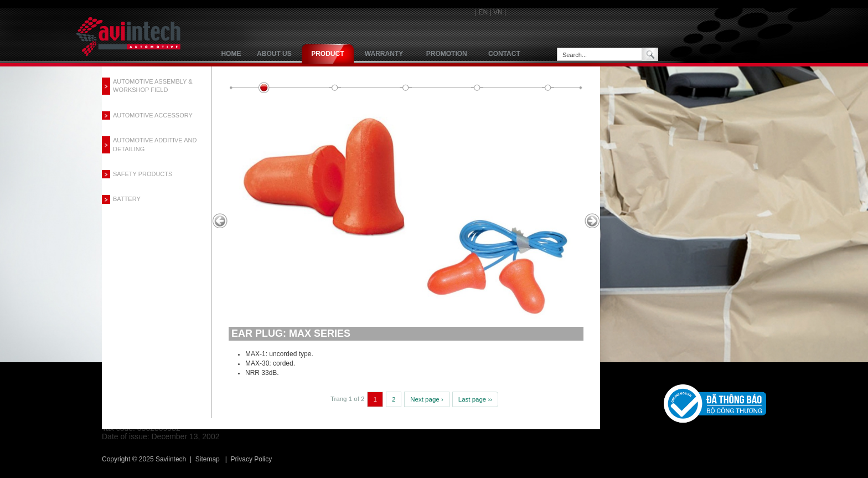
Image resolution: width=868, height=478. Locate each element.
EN (483, 12)
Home (231, 54)
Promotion (447, 54)
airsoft (406, 88)
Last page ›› (475, 399)
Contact (504, 54)
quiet (477, 88)
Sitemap (208, 459)
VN (498, 12)
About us (274, 54)
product (327, 54)
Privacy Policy (252, 459)
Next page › (427, 399)
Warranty (384, 54)
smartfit (335, 88)
